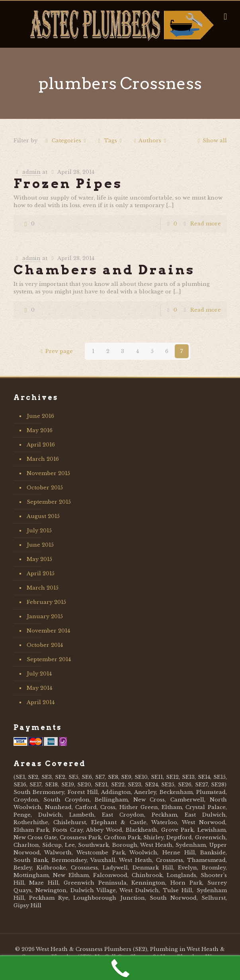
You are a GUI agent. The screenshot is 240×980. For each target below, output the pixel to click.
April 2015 (41, 573)
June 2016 (40, 416)
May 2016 (40, 430)
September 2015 (49, 502)
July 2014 (39, 674)
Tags (110, 141)
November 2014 (48, 631)
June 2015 (40, 545)
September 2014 (49, 659)
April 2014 (41, 702)
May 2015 (39, 559)
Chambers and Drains (104, 270)
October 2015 (45, 488)
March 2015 (43, 588)
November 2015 (48, 473)
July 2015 (39, 531)
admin (31, 172)
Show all (211, 141)
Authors (150, 141)
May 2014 (39, 688)
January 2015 (45, 616)
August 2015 (43, 516)
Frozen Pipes (68, 183)
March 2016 (43, 459)
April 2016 (41, 445)
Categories (66, 141)
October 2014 (45, 645)
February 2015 (46, 602)
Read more (206, 224)
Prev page (55, 351)
